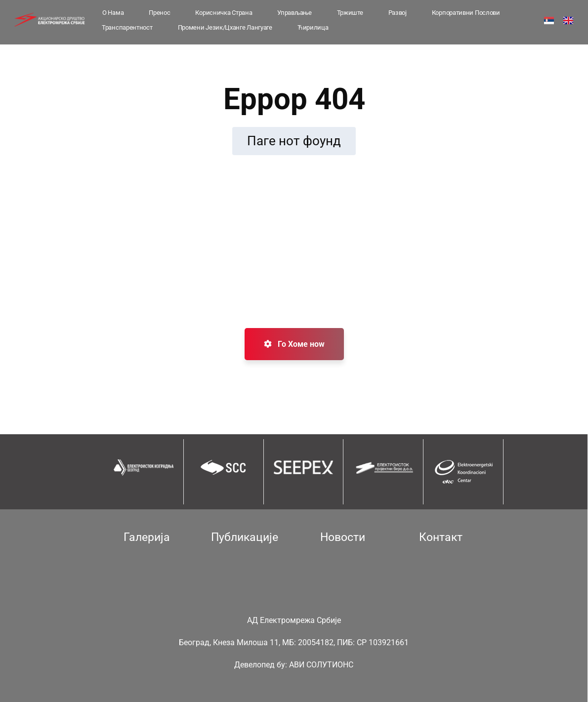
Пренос (159, 13)
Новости (343, 537)
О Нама (113, 13)
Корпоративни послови (466, 13)
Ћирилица (313, 27)
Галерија (147, 537)
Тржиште (350, 13)
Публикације (245, 537)
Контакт (441, 537)
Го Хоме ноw (294, 344)
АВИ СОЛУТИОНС (321, 665)
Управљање (294, 13)
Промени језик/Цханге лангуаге (225, 27)
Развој (398, 13)
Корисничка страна (224, 13)
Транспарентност (127, 27)
